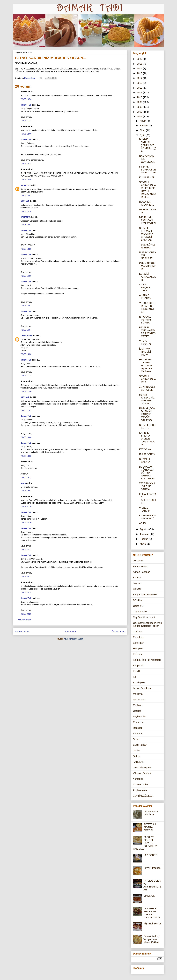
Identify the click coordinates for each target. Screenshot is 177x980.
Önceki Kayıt (118, 631)
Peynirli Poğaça (152, 868)
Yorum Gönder (24, 620)
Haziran (144, 539)
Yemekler (138, 779)
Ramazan (138, 722)
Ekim (143, 130)
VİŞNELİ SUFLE (152, 924)
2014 (140, 78)
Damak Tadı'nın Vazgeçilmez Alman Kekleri (152, 939)
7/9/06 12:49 (26, 180)
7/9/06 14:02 (26, 306)
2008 (140, 107)
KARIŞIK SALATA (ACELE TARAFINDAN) (147, 439)
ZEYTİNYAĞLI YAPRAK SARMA (147, 486)
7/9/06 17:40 (26, 392)
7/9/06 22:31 (26, 577)
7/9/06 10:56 (26, 99)
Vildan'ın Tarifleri (142, 773)
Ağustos (145, 529)
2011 (140, 93)
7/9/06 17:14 (26, 376)
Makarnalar (139, 700)
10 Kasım (138, 561)
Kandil (136, 671)
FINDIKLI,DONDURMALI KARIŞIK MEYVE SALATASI (147, 414)
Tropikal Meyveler (143, 768)
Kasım (144, 126)
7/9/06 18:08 (26, 456)
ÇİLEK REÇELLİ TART (145, 287)
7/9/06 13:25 (26, 212)
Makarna (138, 694)
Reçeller (137, 728)
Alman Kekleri (141, 566)
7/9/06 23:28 (26, 593)
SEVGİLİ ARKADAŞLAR (147, 277)
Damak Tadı (26, 105)
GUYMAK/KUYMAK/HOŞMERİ (148, 266)
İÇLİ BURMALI (147, 177)
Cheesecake (140, 612)
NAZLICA (25, 201)
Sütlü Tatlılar (140, 745)
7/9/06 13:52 (26, 225)
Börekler (138, 600)
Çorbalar (138, 632)
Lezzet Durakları (142, 688)
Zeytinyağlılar (140, 790)
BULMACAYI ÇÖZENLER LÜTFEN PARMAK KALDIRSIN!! (147, 473)
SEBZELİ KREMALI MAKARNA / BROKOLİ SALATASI (147, 234)
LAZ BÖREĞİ (151, 855)
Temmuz (145, 534)
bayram (137, 583)
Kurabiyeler (139, 683)
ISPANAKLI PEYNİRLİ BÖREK (146, 320)
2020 (140, 59)
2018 (140, 64)
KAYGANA (145, 449)
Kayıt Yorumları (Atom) (74, 639)
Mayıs (143, 544)
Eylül (143, 135)
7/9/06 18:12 (26, 477)
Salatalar (138, 734)
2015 (140, 73)
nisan (23, 483)
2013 (140, 83)
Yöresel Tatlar (140, 785)
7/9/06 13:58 (26, 249)
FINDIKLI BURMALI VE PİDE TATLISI (148, 170)
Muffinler (138, 705)
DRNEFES (25, 217)
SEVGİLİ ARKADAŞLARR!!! (147, 379)
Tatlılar (137, 756)
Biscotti (137, 589)
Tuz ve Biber (26, 336)
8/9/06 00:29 (26, 614)
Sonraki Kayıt (22, 631)
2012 (140, 88)
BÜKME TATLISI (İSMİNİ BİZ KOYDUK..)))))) (148, 145)
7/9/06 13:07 (26, 196)
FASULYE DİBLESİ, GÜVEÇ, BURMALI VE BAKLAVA (146, 843)
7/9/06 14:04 (26, 330)
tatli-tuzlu (25, 185)
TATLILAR (139, 762)
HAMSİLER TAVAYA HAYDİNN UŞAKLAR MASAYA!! (146, 365)
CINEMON (149, 896)
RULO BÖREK (147, 454)
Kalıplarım (139, 666)
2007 (140, 112)
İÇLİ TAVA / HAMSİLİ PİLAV (145, 352)
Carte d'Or (139, 606)
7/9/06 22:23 (26, 550)
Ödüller (137, 711)
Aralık (143, 121)
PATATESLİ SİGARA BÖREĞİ (150, 827)
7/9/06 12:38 (26, 164)
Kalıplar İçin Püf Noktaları (147, 660)
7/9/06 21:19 (26, 507)
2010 (140, 97)
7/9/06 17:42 (26, 410)
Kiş (135, 677)
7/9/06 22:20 (26, 523)
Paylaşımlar (139, 717)
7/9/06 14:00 (26, 276)
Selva (136, 739)
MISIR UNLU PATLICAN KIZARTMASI (147, 220)
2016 (140, 68)
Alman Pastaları (142, 572)
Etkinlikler (138, 643)
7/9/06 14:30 (26, 354)
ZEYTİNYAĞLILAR (143, 796)
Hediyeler (138, 649)
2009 (140, 102)
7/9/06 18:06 (26, 437)
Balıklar (137, 578)
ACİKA (143, 523)
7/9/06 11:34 (26, 121)
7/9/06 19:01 (26, 491)
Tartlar (136, 751)
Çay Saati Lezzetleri (144, 617)
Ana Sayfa (70, 631)
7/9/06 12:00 (26, 134)
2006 (140, 117)
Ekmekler (138, 637)
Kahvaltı (137, 654)
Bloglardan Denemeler (145, 595)
